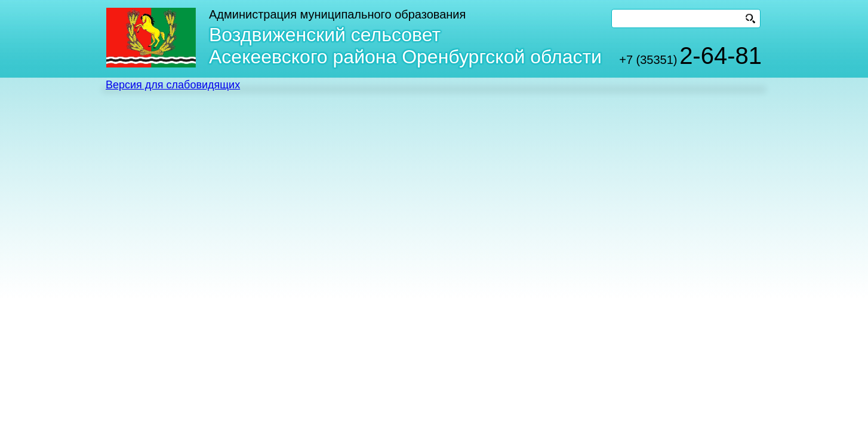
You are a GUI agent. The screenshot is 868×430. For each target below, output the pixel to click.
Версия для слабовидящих (173, 85)
